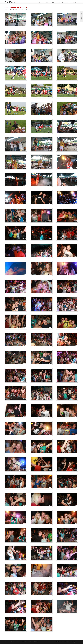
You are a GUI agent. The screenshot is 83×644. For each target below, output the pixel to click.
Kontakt (75, 2)
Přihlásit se (37, 642)
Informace (61, 2)
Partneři (7, 642)
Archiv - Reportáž (12, 9)
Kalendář (25, 642)
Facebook (81, 17)
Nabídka (13, 642)
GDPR (30, 642)
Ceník (68, 2)
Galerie (53, 2)
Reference (46, 2)
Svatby (19, 642)
